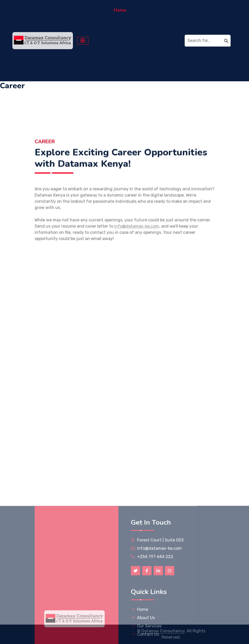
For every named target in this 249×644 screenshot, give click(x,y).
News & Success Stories (140, 47)
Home (120, 10)
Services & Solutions (136, 34)
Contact (122, 71)
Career (121, 59)
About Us (124, 22)
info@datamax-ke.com (137, 246)
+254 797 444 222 (155, 622)
